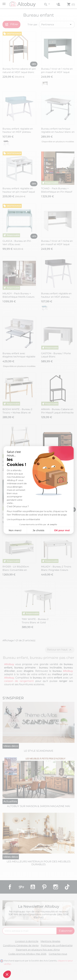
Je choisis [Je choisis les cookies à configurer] (38, 530)
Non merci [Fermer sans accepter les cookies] (15, 530)
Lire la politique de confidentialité (23, 519)
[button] (7, 974)
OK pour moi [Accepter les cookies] (62, 530)
